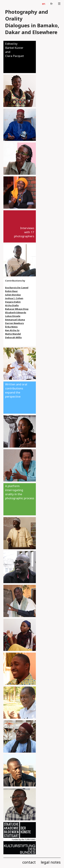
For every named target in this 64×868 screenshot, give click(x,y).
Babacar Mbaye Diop (17, 309)
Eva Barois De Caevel (17, 288)
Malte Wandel (13, 334)
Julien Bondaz (13, 295)
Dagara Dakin (13, 302)
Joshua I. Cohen (14, 298)
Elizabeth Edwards (16, 312)
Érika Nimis (11, 327)
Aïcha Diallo (12, 305)
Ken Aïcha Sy (12, 330)
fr (52, 4)
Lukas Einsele (13, 316)
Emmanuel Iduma (15, 320)
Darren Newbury (15, 323)
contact (29, 862)
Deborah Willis (13, 337)
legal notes (51, 862)
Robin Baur (11, 291)
